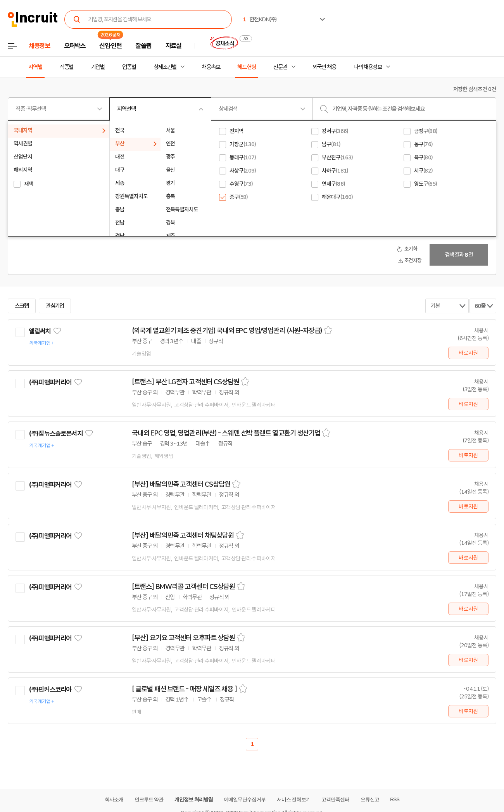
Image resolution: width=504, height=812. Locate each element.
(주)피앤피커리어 (50, 382)
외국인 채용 (324, 67)
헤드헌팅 (247, 67)
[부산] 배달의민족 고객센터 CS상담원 (181, 484)
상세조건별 (165, 67)
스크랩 (22, 306)
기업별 (98, 67)
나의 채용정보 (368, 67)
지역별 (35, 67)
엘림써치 (40, 331)
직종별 (67, 67)
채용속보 (211, 67)
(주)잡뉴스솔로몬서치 (56, 434)
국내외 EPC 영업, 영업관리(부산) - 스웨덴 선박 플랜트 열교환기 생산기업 (226, 433)
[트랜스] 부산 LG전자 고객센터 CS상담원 (186, 382)
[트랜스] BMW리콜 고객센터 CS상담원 (183, 587)
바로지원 (468, 353)
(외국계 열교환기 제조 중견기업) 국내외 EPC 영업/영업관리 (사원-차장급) (227, 331)
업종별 (129, 67)
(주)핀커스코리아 (50, 689)
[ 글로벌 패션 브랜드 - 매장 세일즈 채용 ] (184, 689)
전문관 (280, 67)
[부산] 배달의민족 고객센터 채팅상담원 (183, 536)
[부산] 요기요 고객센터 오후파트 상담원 (183, 638)
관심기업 (55, 306)
